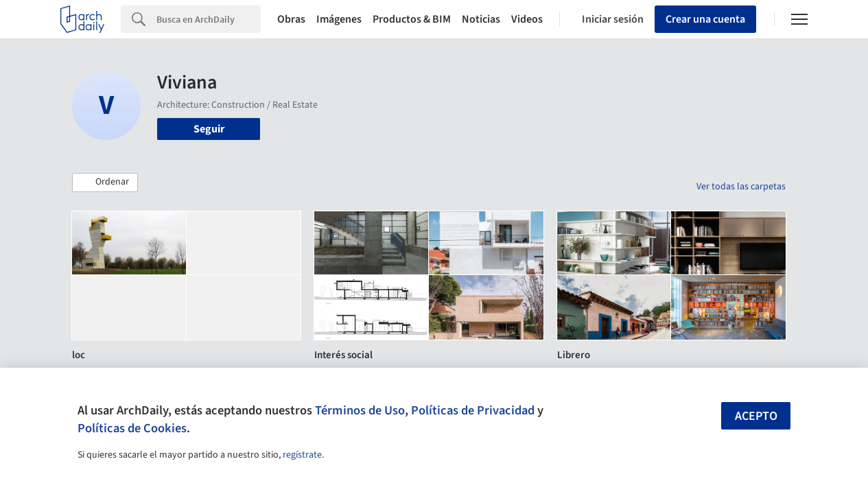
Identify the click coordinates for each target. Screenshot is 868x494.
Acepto (756, 416)
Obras (291, 19)
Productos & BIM (412, 19)
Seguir (209, 129)
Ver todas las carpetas (741, 187)
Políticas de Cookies (132, 428)
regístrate (302, 455)
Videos (527, 19)
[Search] (209, 19)
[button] (105, 183)
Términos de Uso (360, 410)
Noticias (481, 19)
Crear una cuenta (705, 19)
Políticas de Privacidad (473, 410)
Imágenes (339, 19)
